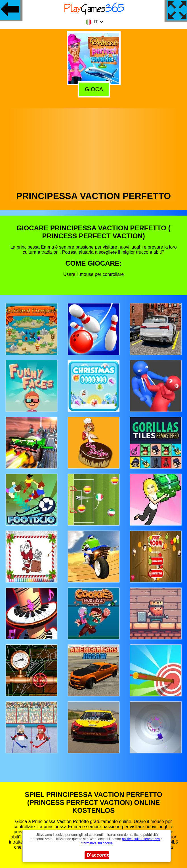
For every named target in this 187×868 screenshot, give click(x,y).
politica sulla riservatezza (141, 839)
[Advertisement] (94, 148)
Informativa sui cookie (96, 843)
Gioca (93, 88)
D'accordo (98, 855)
